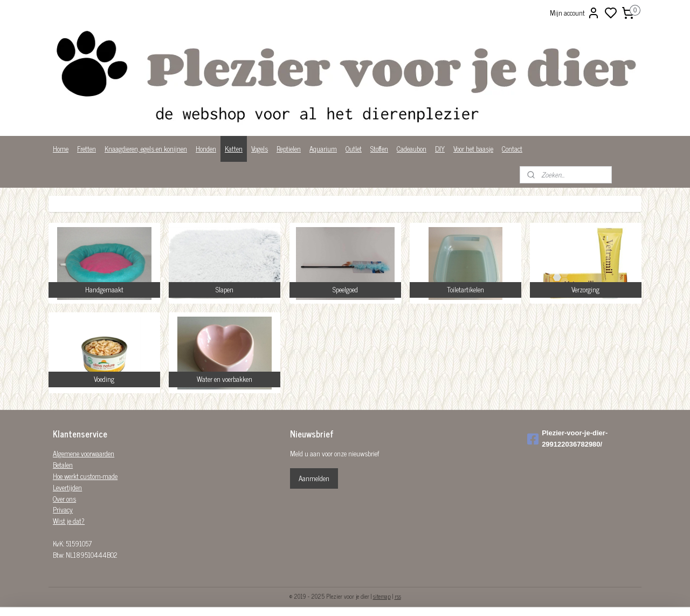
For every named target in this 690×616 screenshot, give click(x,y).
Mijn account (575, 13)
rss (398, 596)
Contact (512, 149)
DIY (440, 149)
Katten (234, 149)
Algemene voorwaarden (84, 453)
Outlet (354, 149)
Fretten (87, 149)
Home (61, 149)
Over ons (64, 499)
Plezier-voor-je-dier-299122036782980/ (567, 439)
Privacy (63, 509)
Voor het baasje (473, 149)
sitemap (382, 596)
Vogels (260, 149)
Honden (206, 149)
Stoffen (379, 149)
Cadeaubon (412, 149)
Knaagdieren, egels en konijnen (146, 149)
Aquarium (323, 149)
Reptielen (289, 149)
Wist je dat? (69, 521)
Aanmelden (314, 478)
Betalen (63, 465)
